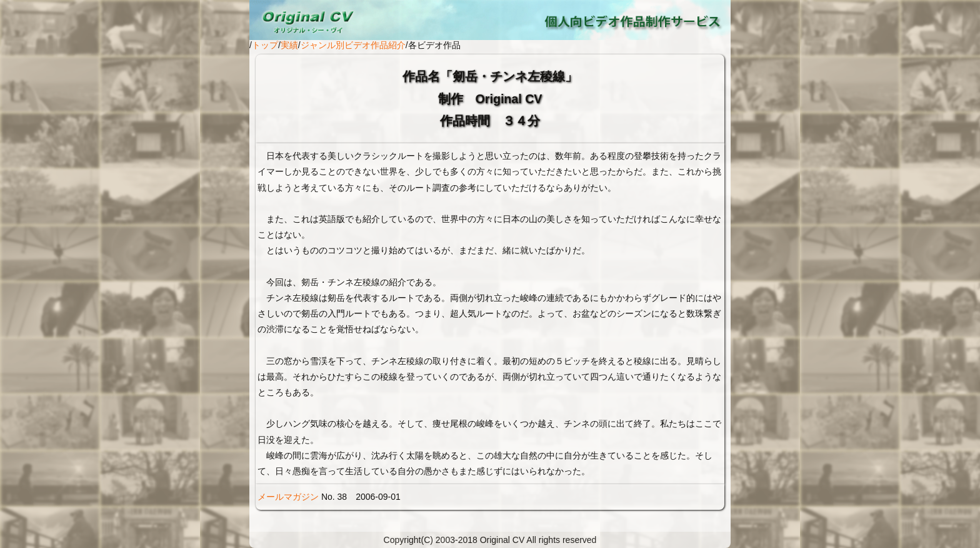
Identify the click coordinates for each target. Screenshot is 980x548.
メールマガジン (288, 497)
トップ (265, 45)
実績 (289, 45)
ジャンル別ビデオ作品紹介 (353, 45)
